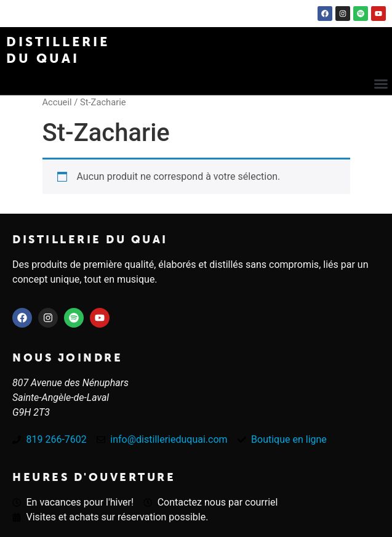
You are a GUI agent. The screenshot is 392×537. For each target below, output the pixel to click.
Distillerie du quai (90, 240)
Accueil (57, 102)
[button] (381, 84)
